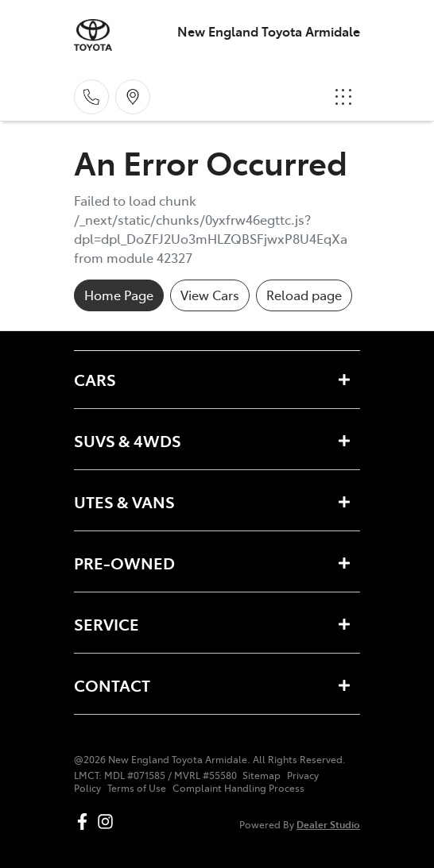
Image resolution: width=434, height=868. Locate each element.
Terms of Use (137, 788)
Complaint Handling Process (238, 788)
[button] (343, 97)
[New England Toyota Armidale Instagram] (108, 822)
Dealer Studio (328, 824)
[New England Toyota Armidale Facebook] (85, 822)
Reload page (304, 295)
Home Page (119, 295)
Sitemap (262, 775)
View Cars (210, 295)
